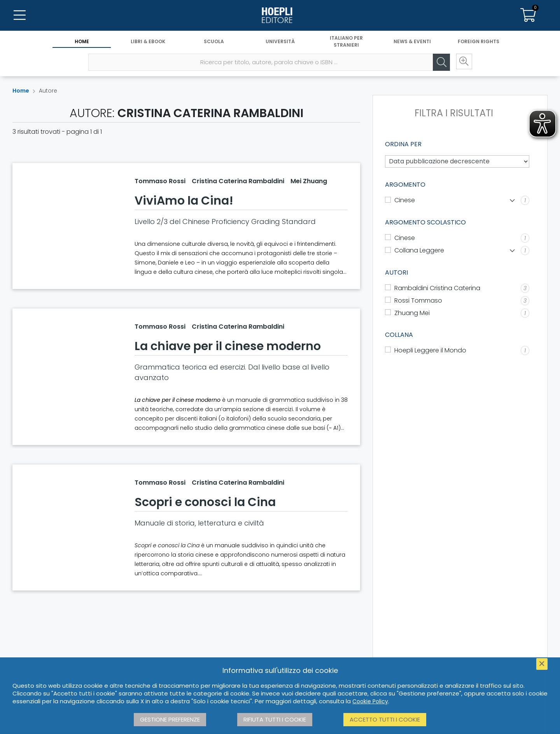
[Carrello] (528, 16)
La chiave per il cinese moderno (228, 346)
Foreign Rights (479, 42)
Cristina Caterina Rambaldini (238, 181)
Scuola (214, 42)
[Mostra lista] (512, 201)
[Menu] (19, 16)
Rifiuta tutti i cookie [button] (275, 719)
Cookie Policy (370, 701)
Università (280, 42)
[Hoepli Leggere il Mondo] (457, 350)
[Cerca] (439, 63)
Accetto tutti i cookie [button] (385, 719)
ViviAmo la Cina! (184, 201)
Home (82, 42)
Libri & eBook (148, 42)
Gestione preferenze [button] (170, 719)
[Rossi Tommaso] (457, 301)
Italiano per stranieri (346, 42)
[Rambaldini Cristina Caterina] (457, 288)
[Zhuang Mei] (457, 313)
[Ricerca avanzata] (463, 63)
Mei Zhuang (309, 181)
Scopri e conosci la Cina (205, 502)
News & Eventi (412, 42)
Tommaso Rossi (160, 181)
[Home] (280, 16)
